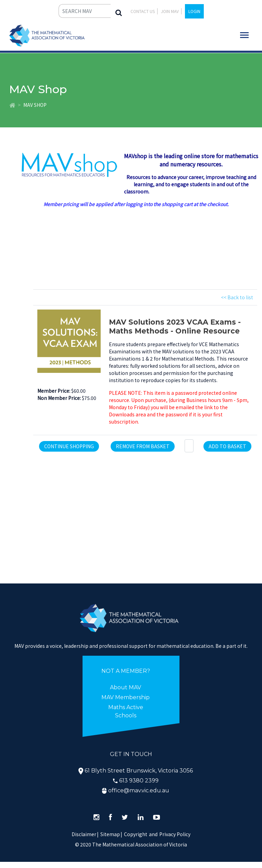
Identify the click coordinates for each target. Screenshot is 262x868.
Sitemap (110, 834)
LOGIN (194, 11)
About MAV (126, 687)
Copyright (136, 834)
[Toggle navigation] (244, 35)
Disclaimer (85, 834)
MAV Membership (126, 697)
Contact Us (143, 11)
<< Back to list (237, 297)
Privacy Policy (175, 834)
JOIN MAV (170, 11)
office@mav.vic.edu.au (139, 790)
